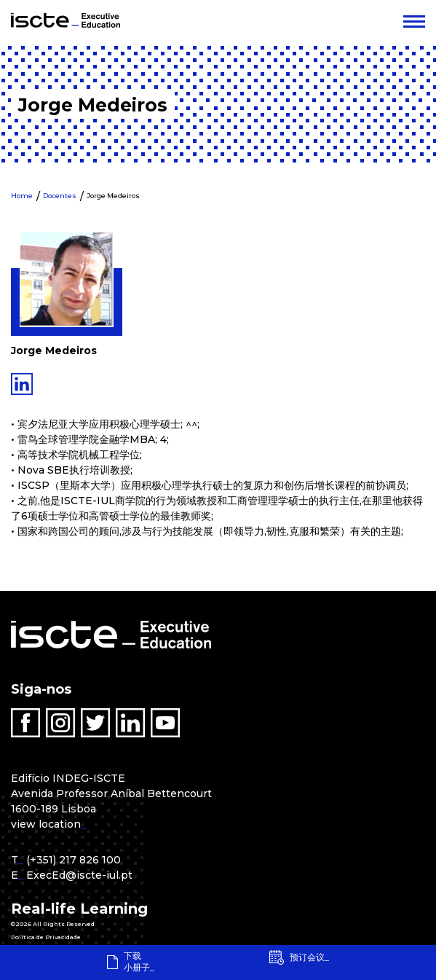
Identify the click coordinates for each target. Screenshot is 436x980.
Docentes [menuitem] (60, 196)
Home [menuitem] (22, 196)
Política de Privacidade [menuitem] (46, 937)
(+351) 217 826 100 (74, 860)
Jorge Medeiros (113, 196)
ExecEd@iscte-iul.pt (79, 875)
